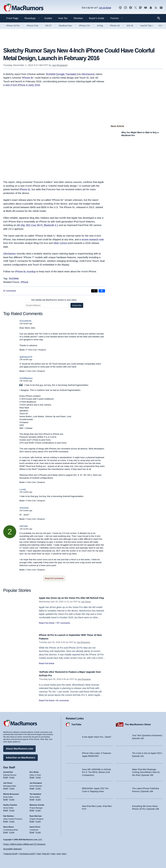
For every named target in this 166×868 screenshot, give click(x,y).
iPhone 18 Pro (13, 26)
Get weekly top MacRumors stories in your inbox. (54, 300)
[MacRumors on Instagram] (125, 8)
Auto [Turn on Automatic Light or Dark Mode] (53, 854)
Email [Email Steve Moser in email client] (6, 831)
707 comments (63, 626)
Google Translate (66, 74)
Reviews (78, 18)
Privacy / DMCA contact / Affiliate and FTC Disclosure (24, 844)
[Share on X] (94, 291)
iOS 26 (130, 26)
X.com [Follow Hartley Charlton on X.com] (12, 809)
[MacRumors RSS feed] (156, 8)
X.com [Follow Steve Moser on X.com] (12, 831)
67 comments (10, 291)
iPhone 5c (25, 189)
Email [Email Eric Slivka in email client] (32, 776)
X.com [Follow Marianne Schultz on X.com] (38, 809)
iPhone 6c (28, 78)
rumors (64, 243)
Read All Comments (54, 578)
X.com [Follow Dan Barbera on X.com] (12, 820)
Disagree (42, 350)
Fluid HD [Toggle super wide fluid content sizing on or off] (46, 854)
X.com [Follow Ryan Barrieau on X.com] (38, 820)
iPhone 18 (115, 26)
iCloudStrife (25, 321)
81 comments (62, 700)
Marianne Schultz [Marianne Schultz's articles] (37, 803)
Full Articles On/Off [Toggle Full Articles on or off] (27, 854)
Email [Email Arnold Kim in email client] (6, 776)
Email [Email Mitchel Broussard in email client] (6, 798)
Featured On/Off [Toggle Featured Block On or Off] (11, 854)
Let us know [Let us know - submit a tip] (105, 8)
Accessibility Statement (12, 849)
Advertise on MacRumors (21, 756)
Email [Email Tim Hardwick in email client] (32, 798)
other (56, 243)
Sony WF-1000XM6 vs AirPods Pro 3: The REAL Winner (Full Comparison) (96, 771)
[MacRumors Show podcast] (120, 8)
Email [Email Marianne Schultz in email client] (32, 809)
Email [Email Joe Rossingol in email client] (32, 787)
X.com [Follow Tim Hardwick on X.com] (38, 798)
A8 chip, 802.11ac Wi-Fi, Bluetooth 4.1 (37, 225)
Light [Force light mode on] (59, 854)
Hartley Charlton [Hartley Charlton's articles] (10, 803)
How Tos (63, 18)
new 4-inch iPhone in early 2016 (23, 85)
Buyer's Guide (97, 18)
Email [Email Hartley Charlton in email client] (6, 809)
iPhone (25, 282)
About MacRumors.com (19, 747)
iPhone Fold (32, 26)
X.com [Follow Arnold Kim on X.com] (12, 776)
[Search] (160, 18)
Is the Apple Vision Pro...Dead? (97, 735)
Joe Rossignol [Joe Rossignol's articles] (36, 782)
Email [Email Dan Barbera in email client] (6, 820)
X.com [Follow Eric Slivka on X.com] (38, 776)
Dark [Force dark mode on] (64, 854)
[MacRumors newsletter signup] (161, 8)
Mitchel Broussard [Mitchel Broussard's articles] (11, 792)
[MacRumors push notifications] (151, 8)
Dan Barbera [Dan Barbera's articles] (9, 814)
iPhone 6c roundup (25, 271)
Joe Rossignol (60, 65)
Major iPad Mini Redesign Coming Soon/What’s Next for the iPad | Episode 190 (146, 771)
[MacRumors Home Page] (24, 8)
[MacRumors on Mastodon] (140, 8)
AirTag (100, 26)
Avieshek (24, 508)
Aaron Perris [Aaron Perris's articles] (35, 825)
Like (35, 350)
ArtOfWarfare (26, 378)
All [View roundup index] (161, 26)
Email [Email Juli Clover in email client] (6, 787)
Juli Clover (86, 605)
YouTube (76, 723)
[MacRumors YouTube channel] (146, 8)
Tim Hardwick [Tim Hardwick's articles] (35, 792)
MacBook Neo (65, 26)
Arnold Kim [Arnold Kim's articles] (8, 770)
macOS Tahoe (147, 26)
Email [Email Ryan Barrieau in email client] (32, 820)
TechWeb (50, 74)
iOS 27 (48, 26)
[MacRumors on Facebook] (131, 8)
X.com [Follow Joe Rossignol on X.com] (38, 787)
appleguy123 (26, 357)
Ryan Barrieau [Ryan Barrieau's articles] (36, 814)
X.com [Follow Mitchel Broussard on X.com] (12, 798)
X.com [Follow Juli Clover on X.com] (12, 787)
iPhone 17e (84, 26)
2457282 (24, 526)
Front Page (12, 18)
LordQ (23, 489)
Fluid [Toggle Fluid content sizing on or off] (39, 854)
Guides (48, 18)
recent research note (93, 239)
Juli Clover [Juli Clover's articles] (8, 782)
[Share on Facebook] (102, 291)
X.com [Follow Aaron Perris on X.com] (38, 831)
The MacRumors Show (138, 723)
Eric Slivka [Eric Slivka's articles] (34, 770)
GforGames (88, 74)
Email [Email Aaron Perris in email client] (32, 831)
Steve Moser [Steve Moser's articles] (9, 825)
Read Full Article (47, 626)
